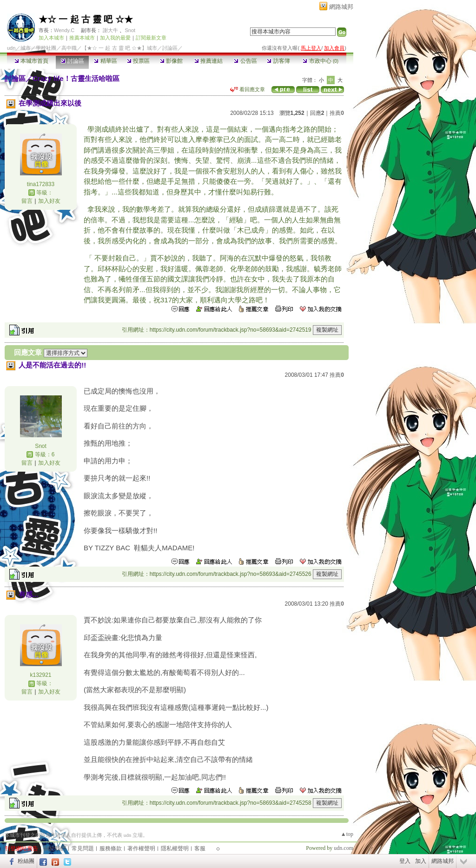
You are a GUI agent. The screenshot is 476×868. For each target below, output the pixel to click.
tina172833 (41, 184)
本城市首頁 (31, 61)
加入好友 (49, 201)
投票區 (138, 61)
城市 (26, 48)
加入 (421, 861)
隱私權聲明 (175, 848)
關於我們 (55, 848)
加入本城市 (51, 38)
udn (11, 48)
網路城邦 (341, 7)
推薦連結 (208, 61)
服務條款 (111, 848)
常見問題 (83, 848)
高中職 (69, 48)
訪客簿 (278, 61)
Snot (130, 30)
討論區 (72, 61)
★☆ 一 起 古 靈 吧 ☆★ (86, 19)
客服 (200, 848)
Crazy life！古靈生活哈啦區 (76, 78)
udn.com (344, 848)
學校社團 (46, 48)
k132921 (40, 675)
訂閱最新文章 (151, 38)
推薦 (337, 113)
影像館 (171, 61)
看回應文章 (248, 89)
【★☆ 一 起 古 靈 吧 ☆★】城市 (119, 48)
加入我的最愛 (115, 38)
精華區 (105, 61)
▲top (347, 834)
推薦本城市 (82, 38)
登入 (405, 861)
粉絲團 (26, 861)
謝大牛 (110, 30)
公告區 (245, 61)
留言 (27, 201)
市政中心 (321, 61)
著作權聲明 (141, 848)
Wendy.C (64, 30)
